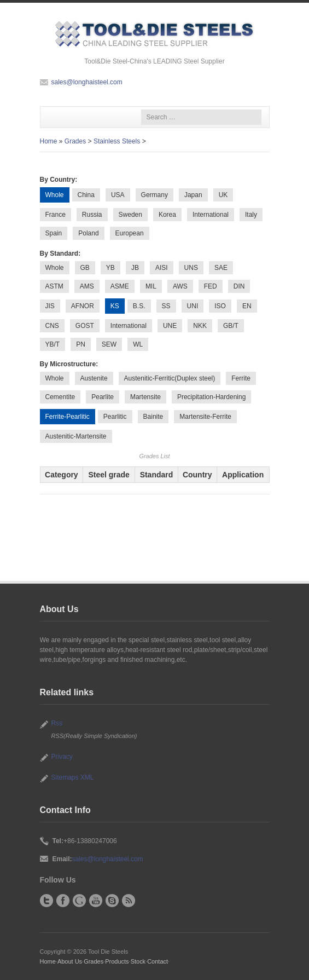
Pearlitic (115, 417)
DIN (239, 286)
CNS (52, 326)
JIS (50, 306)
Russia (92, 215)
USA (118, 195)
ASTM (54, 286)
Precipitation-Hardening (211, 397)
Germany (154, 195)
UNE (170, 326)
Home (49, 141)
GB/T (231, 326)
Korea (167, 215)
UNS (191, 268)
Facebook (63, 901)
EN (247, 306)
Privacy (62, 757)
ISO (220, 306)
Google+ (79, 901)
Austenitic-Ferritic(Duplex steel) (170, 378)
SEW (109, 344)
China (86, 195)
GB (85, 268)
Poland (88, 233)
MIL (151, 286)
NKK (200, 326)
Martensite (145, 397)
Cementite (60, 397)
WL (138, 344)
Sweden (130, 215)
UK (223, 195)
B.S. (139, 306)
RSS (129, 901)
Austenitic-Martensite (76, 436)
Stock (138, 961)
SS (166, 306)
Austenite (94, 378)
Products (117, 961)
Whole (55, 268)
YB (110, 268)
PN (81, 344)
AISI (162, 268)
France (56, 215)
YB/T (53, 344)
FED (211, 286)
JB (135, 268)
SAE (221, 268)
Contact (158, 961)
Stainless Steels (117, 141)
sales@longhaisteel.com (87, 82)
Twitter (46, 901)
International (211, 215)
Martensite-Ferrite (205, 417)
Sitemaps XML (73, 777)
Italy (251, 215)
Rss (57, 723)
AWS (180, 286)
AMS (87, 286)
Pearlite (103, 397)
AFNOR (83, 306)
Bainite (153, 417)
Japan (193, 195)
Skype (112, 901)
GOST (85, 326)
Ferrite (241, 378)
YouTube (96, 901)
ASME (120, 286)
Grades (75, 141)
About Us (70, 961)
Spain (54, 233)
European (130, 233)
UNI (193, 306)
